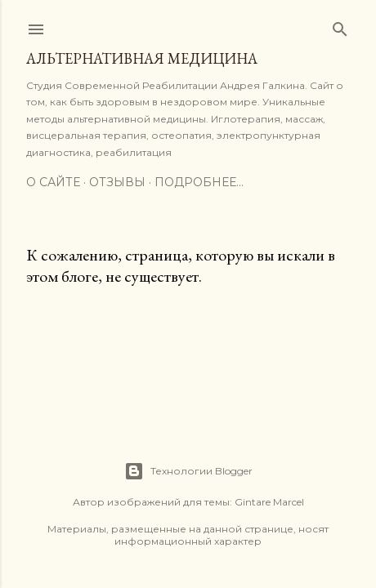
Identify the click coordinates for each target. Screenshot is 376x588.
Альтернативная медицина (142, 58)
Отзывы (117, 182)
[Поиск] (340, 26)
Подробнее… (199, 182)
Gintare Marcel (269, 502)
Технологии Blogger (188, 471)
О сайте (53, 182)
